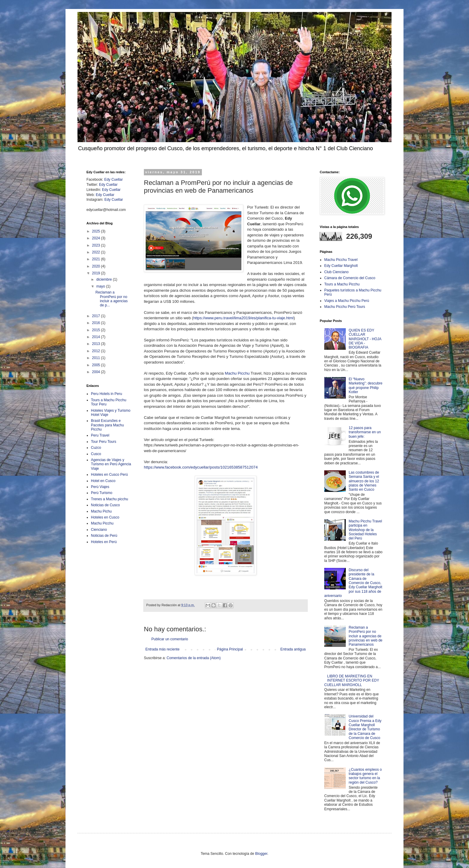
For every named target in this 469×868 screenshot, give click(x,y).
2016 (97, 323)
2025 (97, 231)
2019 (97, 273)
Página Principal (230, 649)
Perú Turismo (102, 493)
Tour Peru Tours (104, 442)
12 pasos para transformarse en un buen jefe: (365, 432)
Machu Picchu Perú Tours (345, 307)
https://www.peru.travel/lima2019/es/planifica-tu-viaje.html (243, 318)
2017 (97, 316)
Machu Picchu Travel (341, 260)
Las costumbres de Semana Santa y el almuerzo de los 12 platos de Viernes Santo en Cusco (364, 481)
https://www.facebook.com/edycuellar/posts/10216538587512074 (201, 467)
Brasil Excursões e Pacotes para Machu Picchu (107, 425)
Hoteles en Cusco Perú (109, 475)
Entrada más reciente (162, 649)
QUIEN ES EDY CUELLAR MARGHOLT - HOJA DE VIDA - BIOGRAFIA (365, 339)
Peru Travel (100, 435)
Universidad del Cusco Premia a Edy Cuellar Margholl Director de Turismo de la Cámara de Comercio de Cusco (365, 727)
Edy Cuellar (113, 180)
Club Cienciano (336, 272)
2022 (97, 252)
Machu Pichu (101, 511)
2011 (97, 358)
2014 (97, 337)
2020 (97, 266)
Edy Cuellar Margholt (341, 266)
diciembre (105, 279)
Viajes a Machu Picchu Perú (347, 301)
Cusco (96, 454)
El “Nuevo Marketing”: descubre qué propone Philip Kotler (366, 386)
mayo (101, 286)
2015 (97, 330)
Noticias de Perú (104, 536)
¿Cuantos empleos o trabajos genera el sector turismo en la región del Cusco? (365, 776)
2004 (97, 372)
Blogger (261, 854)
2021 (97, 259)
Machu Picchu (237, 373)
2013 (97, 344)
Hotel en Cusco (103, 481)
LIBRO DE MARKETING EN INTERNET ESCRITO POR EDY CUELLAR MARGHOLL (352, 681)
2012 (97, 351)
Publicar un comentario (170, 639)
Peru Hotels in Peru (106, 394)
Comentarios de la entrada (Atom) (194, 658)
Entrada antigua (293, 649)
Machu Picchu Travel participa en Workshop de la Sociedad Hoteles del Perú (365, 530)
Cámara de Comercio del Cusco (350, 278)
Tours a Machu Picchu (342, 284)
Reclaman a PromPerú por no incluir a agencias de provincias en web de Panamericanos (366, 636)
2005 (97, 365)
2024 (97, 238)
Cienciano (99, 530)
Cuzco (96, 448)
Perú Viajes (100, 487)
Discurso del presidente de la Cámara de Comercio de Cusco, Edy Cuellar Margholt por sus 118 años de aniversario (353, 583)
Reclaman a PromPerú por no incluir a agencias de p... (112, 299)
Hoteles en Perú (104, 542)
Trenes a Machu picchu (109, 499)
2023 (97, 245)
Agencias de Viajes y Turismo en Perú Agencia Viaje (111, 464)
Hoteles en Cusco (105, 517)
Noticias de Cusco (105, 505)
